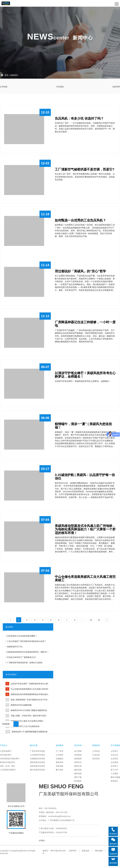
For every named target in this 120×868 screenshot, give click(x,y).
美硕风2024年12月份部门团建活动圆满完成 (29, 710)
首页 (6, 75)
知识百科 (116, 87)
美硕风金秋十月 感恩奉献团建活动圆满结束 (30, 732)
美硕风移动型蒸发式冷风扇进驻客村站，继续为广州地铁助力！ (28, 653)
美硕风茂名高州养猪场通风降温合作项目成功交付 (28, 695)
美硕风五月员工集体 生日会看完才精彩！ (28, 721)
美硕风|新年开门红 (15, 647)
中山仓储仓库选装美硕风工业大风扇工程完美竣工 (28, 690)
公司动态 (4, 87)
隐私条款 (86, 851)
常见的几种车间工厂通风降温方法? (22, 657)
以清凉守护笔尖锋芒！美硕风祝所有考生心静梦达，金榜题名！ (28, 684)
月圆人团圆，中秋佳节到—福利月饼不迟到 (28, 716)
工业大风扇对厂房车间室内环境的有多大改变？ (27, 641)
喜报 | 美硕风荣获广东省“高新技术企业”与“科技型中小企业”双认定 (27, 700)
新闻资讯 (14, 75)
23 (91, 620)
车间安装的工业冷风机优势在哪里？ (22, 636)
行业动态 (60, 87)
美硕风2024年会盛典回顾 (21, 705)
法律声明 (72, 851)
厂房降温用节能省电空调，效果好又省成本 (25, 663)
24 (99, 620)
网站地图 (99, 851)
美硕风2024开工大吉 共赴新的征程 (25, 726)
